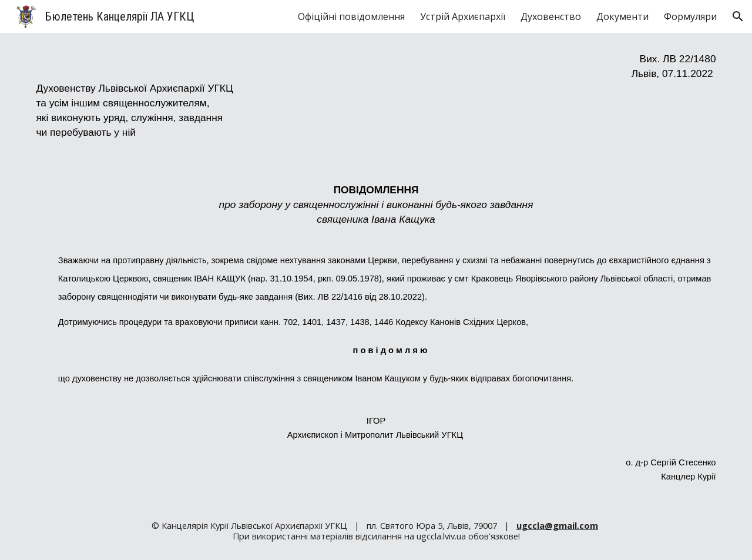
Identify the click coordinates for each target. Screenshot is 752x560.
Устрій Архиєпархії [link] (463, 16)
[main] (376, 267)
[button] (738, 16)
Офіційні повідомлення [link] (351, 16)
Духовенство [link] (551, 16)
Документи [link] (622, 16)
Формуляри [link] (690, 16)
